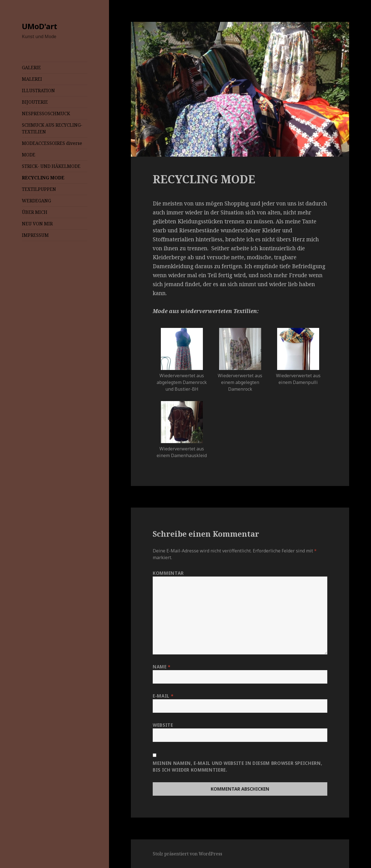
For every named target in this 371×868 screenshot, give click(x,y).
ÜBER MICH (35, 212)
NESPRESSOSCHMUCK (46, 114)
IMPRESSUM (35, 235)
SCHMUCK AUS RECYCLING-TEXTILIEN (52, 128)
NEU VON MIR (37, 224)
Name (162, 667)
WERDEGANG (36, 201)
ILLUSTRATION (38, 91)
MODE (29, 155)
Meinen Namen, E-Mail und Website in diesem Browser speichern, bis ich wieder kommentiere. (237, 767)
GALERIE (31, 68)
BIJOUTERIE (35, 102)
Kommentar (168, 573)
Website (163, 725)
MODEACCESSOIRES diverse (52, 143)
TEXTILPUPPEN (39, 189)
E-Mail (163, 696)
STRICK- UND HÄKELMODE (51, 166)
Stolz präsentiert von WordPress (187, 854)
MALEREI (32, 79)
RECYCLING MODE (43, 178)
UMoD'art (40, 26)
